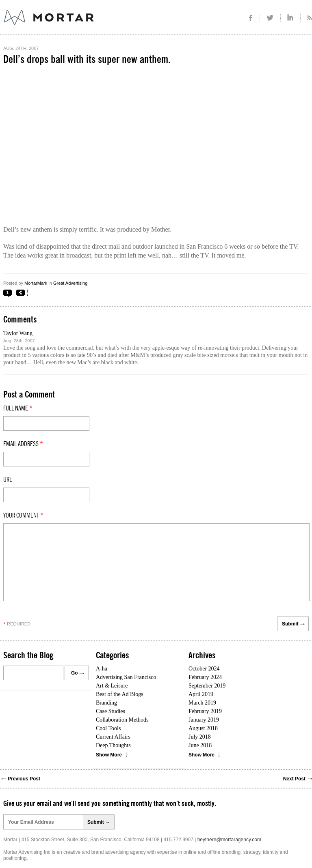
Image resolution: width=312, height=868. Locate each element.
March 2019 (202, 703)
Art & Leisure (112, 686)
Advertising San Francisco (126, 677)
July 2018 (200, 737)
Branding (106, 703)
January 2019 (204, 720)
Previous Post (24, 779)
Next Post (294, 779)
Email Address (23, 444)
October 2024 (204, 669)
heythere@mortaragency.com (229, 840)
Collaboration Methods (122, 720)
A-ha (102, 669)
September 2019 (207, 686)
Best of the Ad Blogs (120, 694)
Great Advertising (70, 283)
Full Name (18, 408)
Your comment (23, 516)
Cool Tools (108, 728)
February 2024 (205, 677)
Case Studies (110, 711)
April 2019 (201, 694)
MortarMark (36, 283)
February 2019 (205, 711)
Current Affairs (113, 737)
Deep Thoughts (113, 745)
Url (8, 480)
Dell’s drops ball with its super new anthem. (87, 60)
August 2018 (203, 728)
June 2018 (200, 745)
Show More (109, 755)
